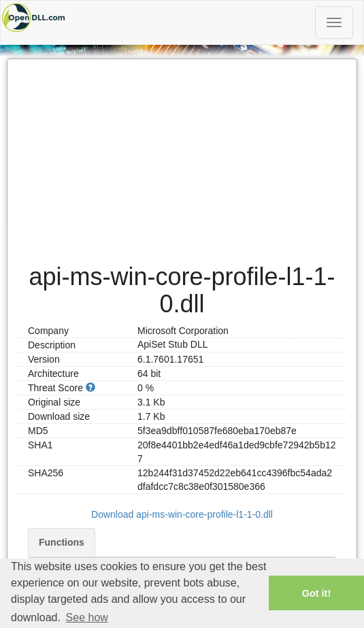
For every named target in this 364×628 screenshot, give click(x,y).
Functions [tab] (62, 542)
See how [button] (87, 617)
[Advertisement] (182, 154)
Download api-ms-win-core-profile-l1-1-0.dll (182, 514)
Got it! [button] (316, 593)
